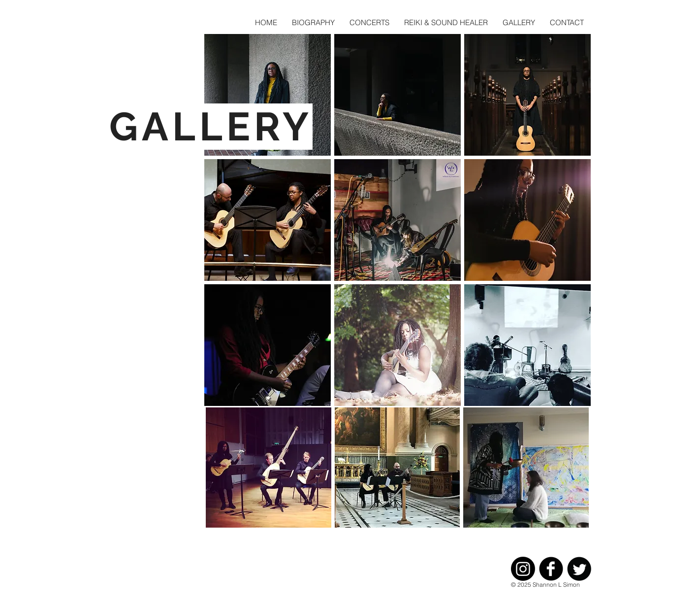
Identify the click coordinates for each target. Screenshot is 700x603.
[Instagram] (523, 569)
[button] (268, 95)
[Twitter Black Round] (579, 569)
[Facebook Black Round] (551, 569)
